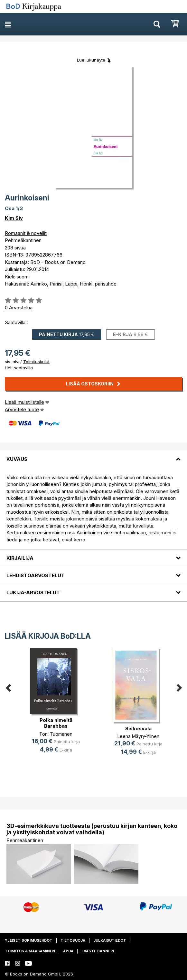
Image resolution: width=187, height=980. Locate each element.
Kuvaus (17, 459)
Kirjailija (20, 558)
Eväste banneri (98, 951)
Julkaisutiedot (110, 940)
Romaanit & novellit (26, 233)
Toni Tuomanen (56, 734)
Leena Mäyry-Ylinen (138, 736)
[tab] (93, 455)
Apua (68, 951)
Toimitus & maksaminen (30, 951)
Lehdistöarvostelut (36, 575)
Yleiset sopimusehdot (29, 940)
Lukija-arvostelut (33, 592)
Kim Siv (14, 218)
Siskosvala (138, 728)
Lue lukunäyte (91, 60)
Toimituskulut (36, 362)
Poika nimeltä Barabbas (56, 723)
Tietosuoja (73, 940)
